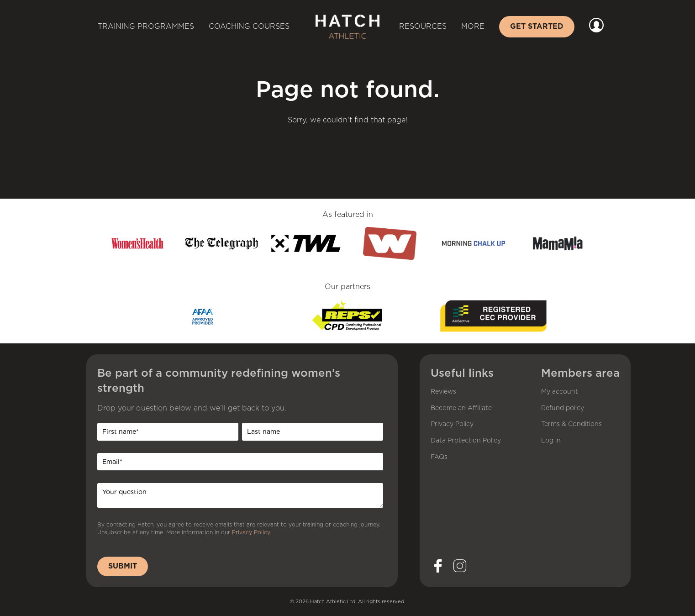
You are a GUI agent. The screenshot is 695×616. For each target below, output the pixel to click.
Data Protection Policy (466, 441)
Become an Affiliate (461, 408)
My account (560, 392)
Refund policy (563, 408)
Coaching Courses (249, 26)
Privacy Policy (251, 532)
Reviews (443, 392)
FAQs (439, 457)
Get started (537, 26)
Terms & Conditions (571, 424)
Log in (551, 441)
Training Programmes (146, 26)
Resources (423, 26)
